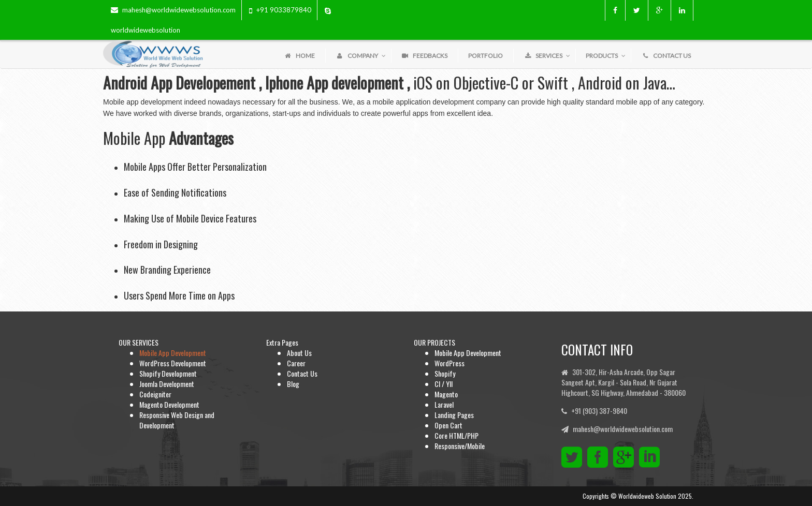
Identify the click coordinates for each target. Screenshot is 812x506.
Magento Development (169, 404)
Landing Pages (454, 415)
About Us (299, 353)
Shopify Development (168, 373)
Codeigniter (155, 394)
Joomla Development (167, 384)
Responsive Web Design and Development (177, 420)
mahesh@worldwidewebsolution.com (179, 10)
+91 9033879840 (284, 10)
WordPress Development (173, 363)
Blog (293, 384)
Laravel (444, 404)
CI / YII (444, 384)
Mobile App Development (173, 353)
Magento (446, 394)
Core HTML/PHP (456, 435)
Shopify (445, 373)
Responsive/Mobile (460, 446)
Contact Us (302, 373)
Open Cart (448, 425)
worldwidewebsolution (146, 30)
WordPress (450, 363)
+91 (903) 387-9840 (599, 411)
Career (296, 363)
